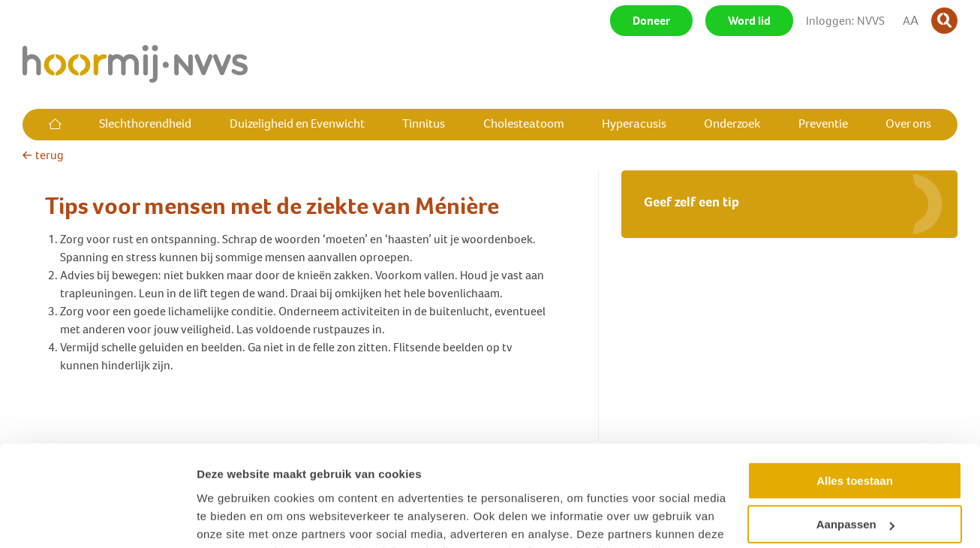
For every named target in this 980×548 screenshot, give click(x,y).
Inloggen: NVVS (845, 21)
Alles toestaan (855, 388)
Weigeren (854, 476)
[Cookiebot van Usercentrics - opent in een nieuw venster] (97, 519)
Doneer (651, 21)
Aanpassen (855, 431)
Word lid (749, 21)
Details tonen (232, 518)
